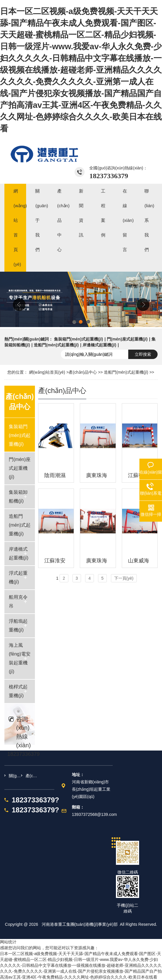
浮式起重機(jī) (18, 577)
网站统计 (8, 942)
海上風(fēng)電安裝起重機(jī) (20, 658)
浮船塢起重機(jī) (18, 626)
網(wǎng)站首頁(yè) (47, 372)
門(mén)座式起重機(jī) (127, 339)
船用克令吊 (18, 602)
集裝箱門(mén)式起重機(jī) (79, 339)
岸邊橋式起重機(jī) (99, 345)
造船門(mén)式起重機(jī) (56, 345)
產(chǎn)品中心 (83, 372)
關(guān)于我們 (15, 776)
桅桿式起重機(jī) (18, 691)
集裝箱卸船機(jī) (18, 497)
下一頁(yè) (124, 578)
